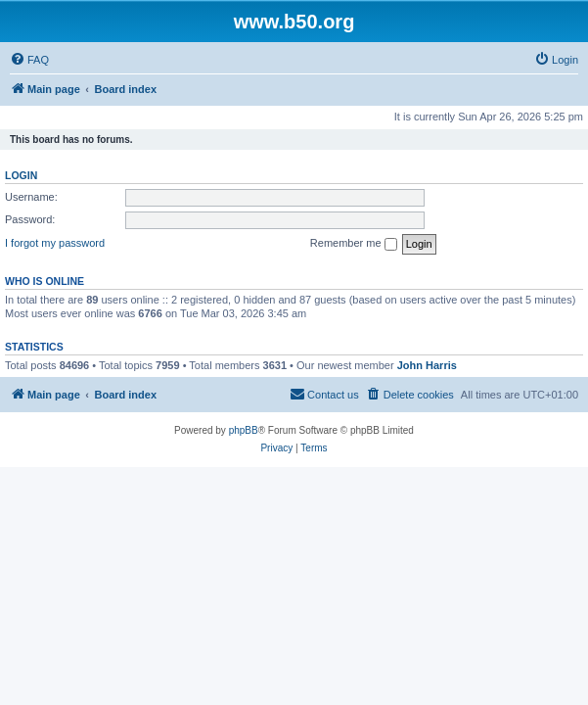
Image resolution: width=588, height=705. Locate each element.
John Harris (427, 365)
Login (21, 175)
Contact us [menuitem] (324, 394)
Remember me (354, 244)
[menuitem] (29, 60)
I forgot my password (55, 243)
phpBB (244, 430)
